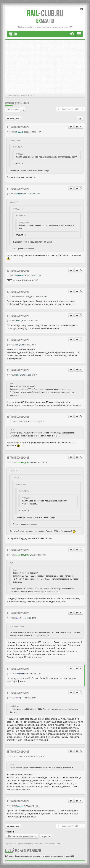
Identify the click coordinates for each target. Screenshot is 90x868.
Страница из (71, 109)
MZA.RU (45, 21)
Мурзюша (19, 806)
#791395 (11, 806)
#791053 (11, 321)
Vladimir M (20, 674)
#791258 (11, 462)
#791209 (11, 345)
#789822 (11, 132)
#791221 (11, 375)
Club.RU (45, 13)
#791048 (11, 297)
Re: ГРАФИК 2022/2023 (18, 127)
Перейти (46, 837)
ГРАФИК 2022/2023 (17, 103)
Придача (19, 194)
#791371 (11, 756)
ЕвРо (17, 375)
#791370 (11, 698)
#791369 (11, 674)
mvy (17, 345)
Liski (17, 618)
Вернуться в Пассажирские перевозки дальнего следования (32, 844)
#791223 (11, 422)
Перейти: (10, 832)
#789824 (11, 194)
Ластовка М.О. (21, 422)
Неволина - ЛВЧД (23, 297)
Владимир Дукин (22, 462)
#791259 (11, 555)
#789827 (11, 276)
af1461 (18, 321)
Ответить (13, 119)
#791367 (11, 618)
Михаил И (19, 132)
